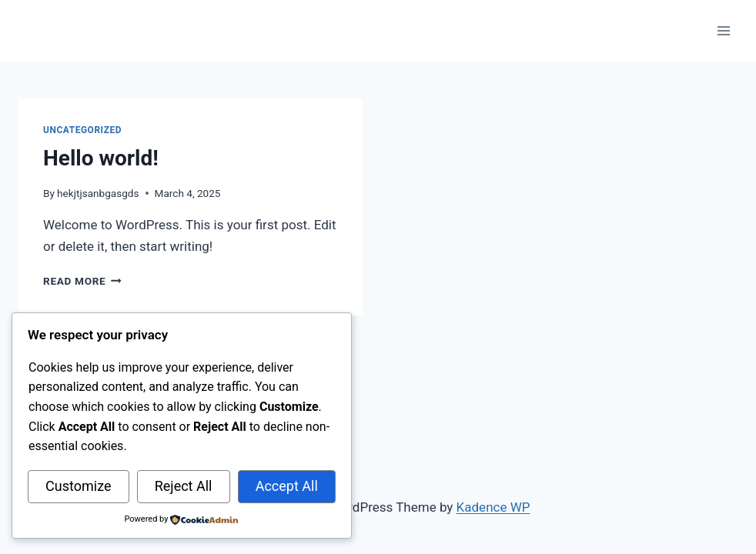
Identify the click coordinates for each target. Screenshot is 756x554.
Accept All (287, 486)
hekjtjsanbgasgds (98, 193)
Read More (82, 281)
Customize (78, 486)
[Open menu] (723, 30)
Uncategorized (82, 130)
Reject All (184, 486)
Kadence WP (493, 507)
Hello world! (101, 158)
